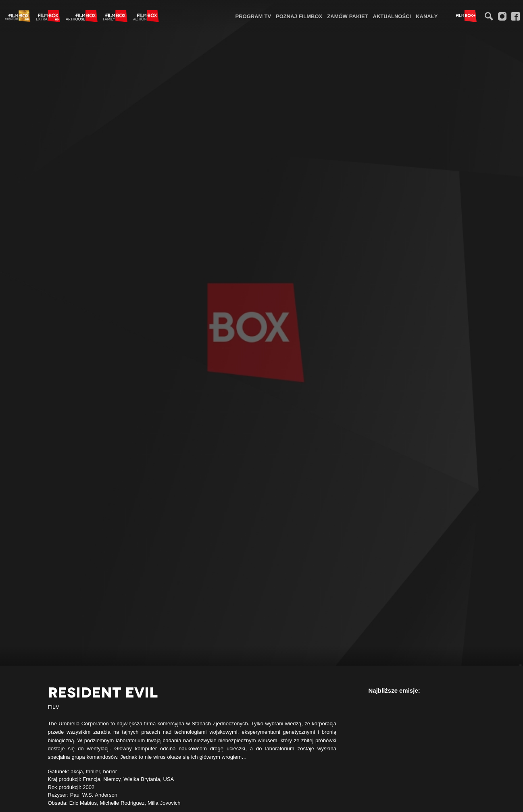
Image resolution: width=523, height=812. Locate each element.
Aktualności (392, 16)
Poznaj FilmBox (299, 16)
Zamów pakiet (347, 16)
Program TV (253, 16)
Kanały (427, 16)
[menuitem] (253, 16)
